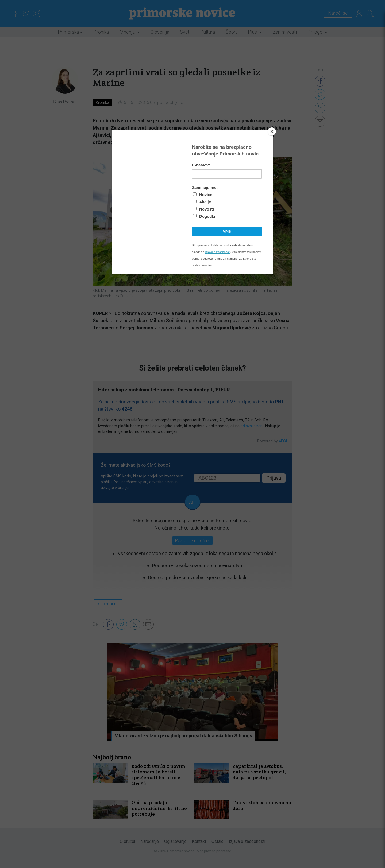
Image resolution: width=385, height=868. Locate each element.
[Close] (272, 131)
